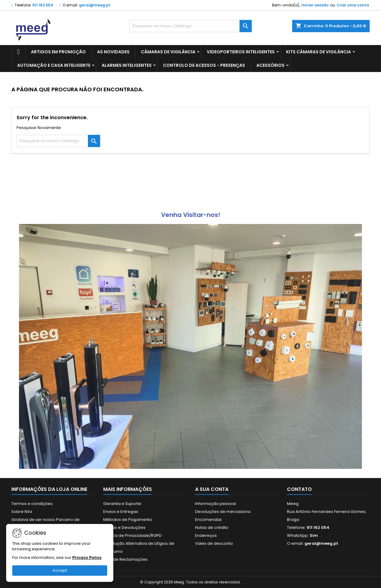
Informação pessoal (215, 504)
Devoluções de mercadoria (223, 512)
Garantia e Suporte (122, 504)
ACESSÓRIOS (270, 65)
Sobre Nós (22, 512)
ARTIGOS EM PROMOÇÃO (58, 52)
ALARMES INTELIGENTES (127, 65)
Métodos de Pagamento (128, 520)
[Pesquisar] (190, 26)
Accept (60, 570)
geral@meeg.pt (95, 5)
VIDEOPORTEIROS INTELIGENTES (241, 52)
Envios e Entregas (121, 512)
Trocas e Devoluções (124, 527)
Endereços (206, 535)
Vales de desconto (214, 543)
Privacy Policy (87, 558)
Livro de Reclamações (125, 559)
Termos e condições (32, 504)
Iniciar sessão (315, 5)
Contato (299, 489)
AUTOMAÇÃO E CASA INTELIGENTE (54, 65)
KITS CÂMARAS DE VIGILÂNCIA (319, 52)
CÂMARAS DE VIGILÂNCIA (168, 52)
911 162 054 (43, 5)
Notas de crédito (212, 527)
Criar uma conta (353, 5)
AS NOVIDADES (113, 52)
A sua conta (212, 489)
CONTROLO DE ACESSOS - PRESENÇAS (204, 65)
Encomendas (208, 520)
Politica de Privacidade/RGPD (132, 535)
